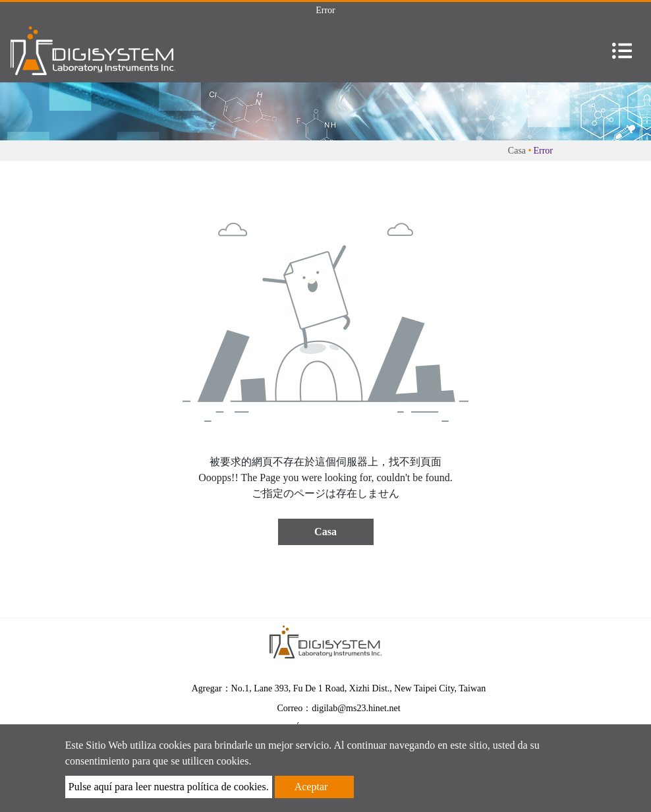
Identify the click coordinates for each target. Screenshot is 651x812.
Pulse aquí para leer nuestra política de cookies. (169, 787)
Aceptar (311, 787)
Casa (517, 151)
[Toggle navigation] (622, 51)
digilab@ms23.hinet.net (356, 708)
